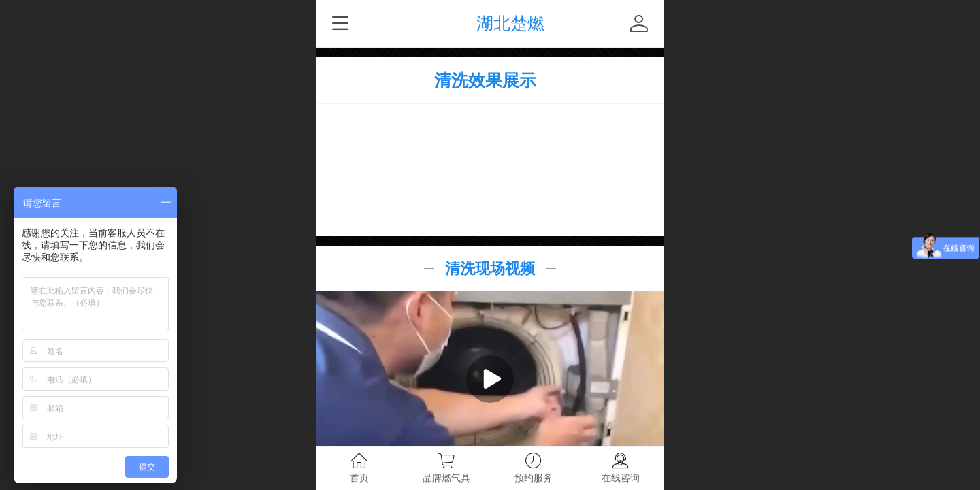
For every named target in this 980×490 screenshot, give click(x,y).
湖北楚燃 (510, 23)
